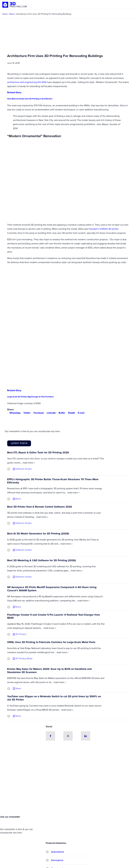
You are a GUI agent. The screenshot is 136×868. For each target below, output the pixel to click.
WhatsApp (14, 413)
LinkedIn (50, 413)
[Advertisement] (68, 792)
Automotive (58, 852)
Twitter (26, 413)
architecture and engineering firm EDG (27, 82)
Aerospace (57, 860)
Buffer (61, 413)
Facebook (38, 413)
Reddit (70, 413)
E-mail (80, 413)
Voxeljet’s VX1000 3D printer (104, 229)
